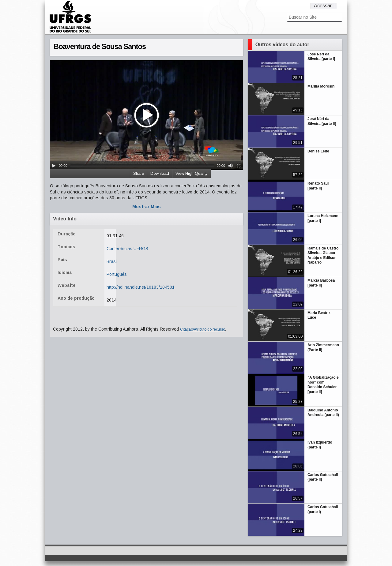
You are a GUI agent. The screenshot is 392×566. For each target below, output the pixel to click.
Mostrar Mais (147, 207)
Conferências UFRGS (127, 249)
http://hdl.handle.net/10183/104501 (141, 287)
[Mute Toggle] (231, 166)
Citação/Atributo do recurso (203, 329)
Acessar (323, 6)
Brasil (112, 261)
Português (117, 274)
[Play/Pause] (54, 166)
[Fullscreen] (239, 166)
